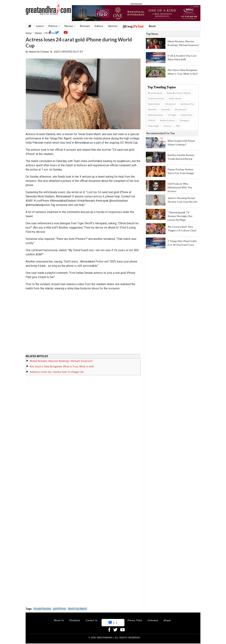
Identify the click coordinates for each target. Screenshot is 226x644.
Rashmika (166, 109)
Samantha (152, 109)
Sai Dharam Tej (187, 104)
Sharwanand (181, 109)
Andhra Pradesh (167, 120)
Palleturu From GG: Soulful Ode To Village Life (57, 370)
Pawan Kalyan (154, 104)
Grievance (153, 618)
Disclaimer (75, 618)
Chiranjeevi (170, 104)
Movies (70, 26)
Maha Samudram (155, 115)
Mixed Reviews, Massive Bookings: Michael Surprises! (61, 359)
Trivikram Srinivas (156, 98)
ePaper (167, 618)
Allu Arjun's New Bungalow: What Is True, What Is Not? (62, 364)
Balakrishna (187, 115)
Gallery (99, 26)
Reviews (85, 26)
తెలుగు (152, 26)
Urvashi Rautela (42, 607)
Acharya (167, 126)
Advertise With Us (112, 618)
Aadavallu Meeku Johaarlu (179, 93)
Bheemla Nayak (155, 93)
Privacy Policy (135, 618)
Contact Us (92, 618)
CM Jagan (172, 115)
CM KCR (151, 120)
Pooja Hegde (153, 126)
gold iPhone (60, 607)
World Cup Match (77, 607)
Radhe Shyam (175, 98)
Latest (40, 26)
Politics (54, 26)
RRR (178, 126)
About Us (59, 618)
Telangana (184, 120)
